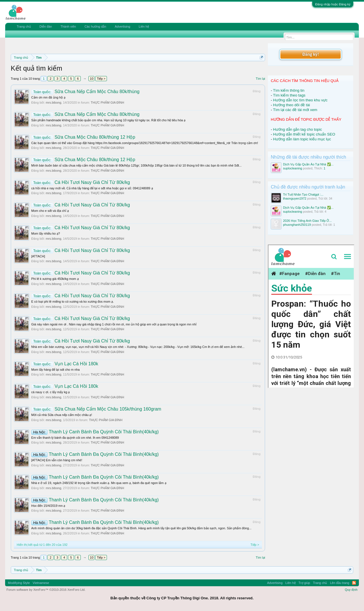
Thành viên (68, 26)
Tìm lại (260, 79)
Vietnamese (41, 583)
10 (92, 79)
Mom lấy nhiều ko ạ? (46, 233)
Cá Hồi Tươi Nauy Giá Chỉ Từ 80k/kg (81, 182)
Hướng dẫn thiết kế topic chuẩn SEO (304, 134)
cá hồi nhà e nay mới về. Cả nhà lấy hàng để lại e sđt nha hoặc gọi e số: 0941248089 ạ (92, 188)
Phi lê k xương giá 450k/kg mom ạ (55, 279)
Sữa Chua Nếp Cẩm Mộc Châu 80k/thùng (85, 92)
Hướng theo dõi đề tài (291, 105)
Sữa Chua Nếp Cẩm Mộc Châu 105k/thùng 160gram (96, 409)
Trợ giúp (304, 583)
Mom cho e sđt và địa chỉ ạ (50, 211)
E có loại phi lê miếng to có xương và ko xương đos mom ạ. (73, 302)
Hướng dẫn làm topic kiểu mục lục (302, 139)
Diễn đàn (46, 26)
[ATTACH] (38, 256)
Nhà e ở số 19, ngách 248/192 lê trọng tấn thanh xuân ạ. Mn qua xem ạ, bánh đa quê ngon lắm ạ (99, 483)
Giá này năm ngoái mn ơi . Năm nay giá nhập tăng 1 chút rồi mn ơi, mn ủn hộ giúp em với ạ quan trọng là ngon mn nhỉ (114, 324)
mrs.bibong (53, 102)
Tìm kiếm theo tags (289, 95)
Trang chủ (24, 26)
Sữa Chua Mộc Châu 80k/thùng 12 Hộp (83, 137)
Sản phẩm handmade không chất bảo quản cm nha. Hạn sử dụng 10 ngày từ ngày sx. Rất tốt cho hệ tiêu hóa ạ (108, 120)
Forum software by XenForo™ (46, 590)
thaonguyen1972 (295, 198)
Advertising (122, 26)
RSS (354, 583)
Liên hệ (144, 26)
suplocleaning (292, 168)
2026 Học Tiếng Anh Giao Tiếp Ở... (307, 221)
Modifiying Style (19, 583)
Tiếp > (101, 79)
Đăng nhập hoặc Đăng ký (333, 4)
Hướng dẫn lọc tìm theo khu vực (300, 100)
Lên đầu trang (340, 583)
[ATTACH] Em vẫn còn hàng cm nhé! (57, 460)
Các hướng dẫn (95, 26)
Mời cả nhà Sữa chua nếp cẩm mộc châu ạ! (62, 415)
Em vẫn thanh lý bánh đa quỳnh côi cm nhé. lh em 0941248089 (75, 438)
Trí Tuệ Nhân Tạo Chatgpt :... (303, 194)
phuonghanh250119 (297, 225)
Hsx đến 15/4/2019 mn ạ (48, 506)
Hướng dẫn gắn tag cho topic (297, 129)
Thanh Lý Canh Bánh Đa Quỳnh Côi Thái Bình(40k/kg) (95, 432)
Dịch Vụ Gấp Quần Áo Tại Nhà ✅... (308, 164)
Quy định (351, 590)
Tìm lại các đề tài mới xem (295, 110)
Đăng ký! (311, 54)
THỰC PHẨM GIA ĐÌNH (107, 102)
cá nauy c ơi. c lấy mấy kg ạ (51, 392)
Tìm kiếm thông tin (289, 90)
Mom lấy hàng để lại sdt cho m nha (55, 370)
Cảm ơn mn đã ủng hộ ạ (48, 97)
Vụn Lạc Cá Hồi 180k (65, 364)
